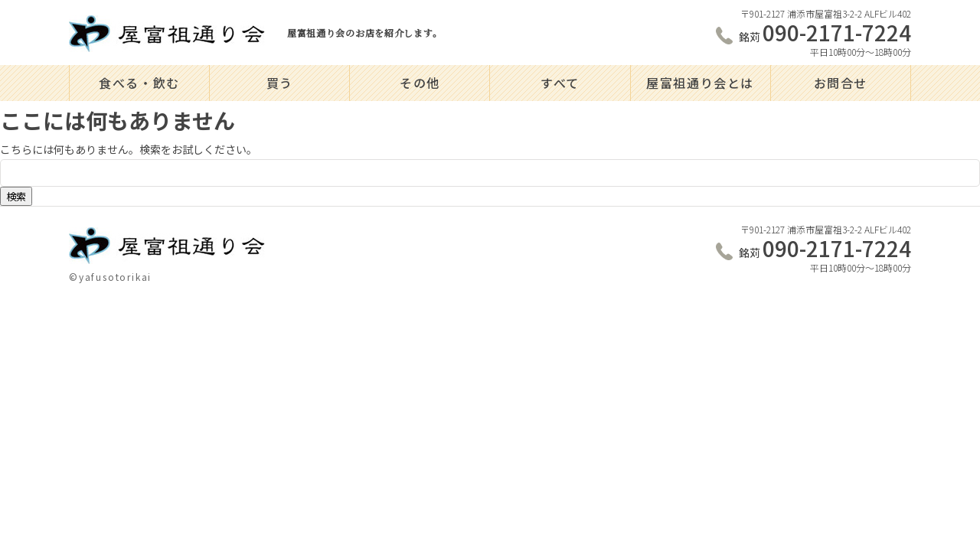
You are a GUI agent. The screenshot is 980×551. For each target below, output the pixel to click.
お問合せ (841, 83)
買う (280, 83)
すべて (560, 83)
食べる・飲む (139, 83)
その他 (420, 83)
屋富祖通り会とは (700, 83)
